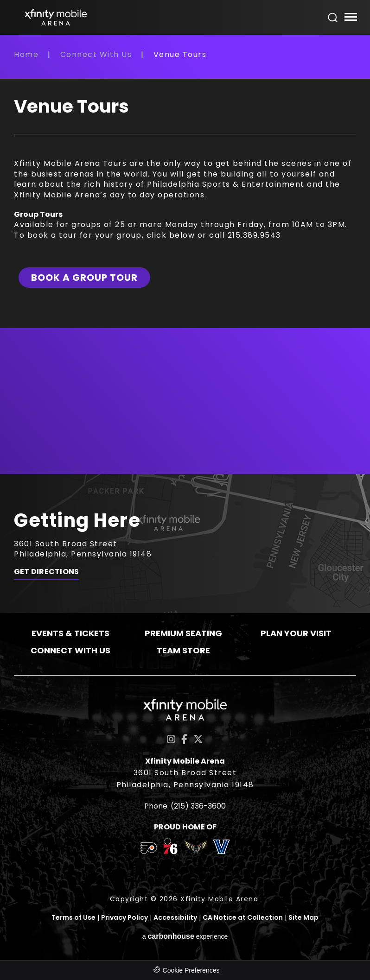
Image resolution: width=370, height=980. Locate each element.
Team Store (183, 650)
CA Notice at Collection (243, 918)
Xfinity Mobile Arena (56, 17)
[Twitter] (198, 739)
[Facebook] (184, 739)
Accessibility (175, 918)
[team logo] (149, 850)
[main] (185, 261)
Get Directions (46, 572)
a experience (185, 936)
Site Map (303, 918)
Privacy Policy (124, 918)
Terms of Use (73, 918)
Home (26, 54)
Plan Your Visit (296, 633)
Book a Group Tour (84, 278)
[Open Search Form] (333, 18)
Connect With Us (96, 54)
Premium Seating (183, 633)
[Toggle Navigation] (350, 18)
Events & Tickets (70, 633)
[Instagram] (171, 739)
